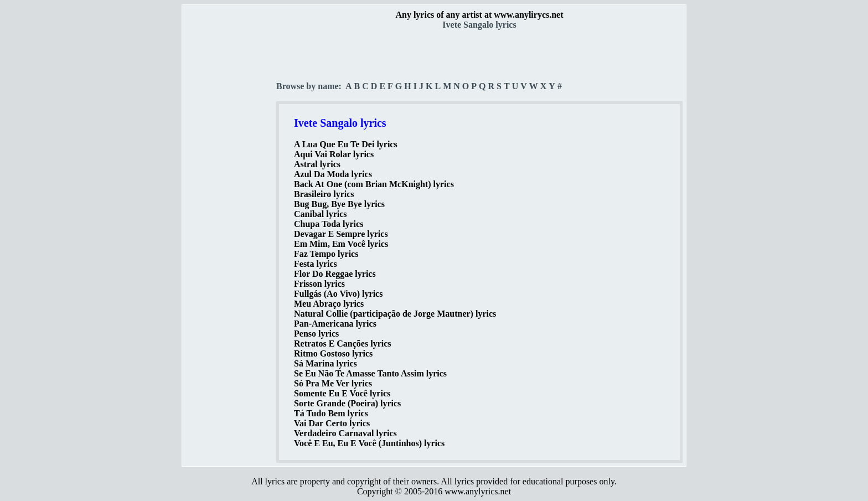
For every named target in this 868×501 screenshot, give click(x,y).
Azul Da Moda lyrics (333, 174)
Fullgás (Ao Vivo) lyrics (338, 294)
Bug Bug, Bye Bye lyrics (339, 204)
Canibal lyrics (321, 214)
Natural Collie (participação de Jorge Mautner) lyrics (395, 314)
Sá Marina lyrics (325, 363)
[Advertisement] (230, 194)
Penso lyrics (316, 334)
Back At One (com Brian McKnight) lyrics (374, 184)
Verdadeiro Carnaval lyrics (345, 433)
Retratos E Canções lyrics (343, 344)
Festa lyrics (316, 264)
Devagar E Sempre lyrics (341, 234)
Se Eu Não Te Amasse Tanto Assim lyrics (370, 373)
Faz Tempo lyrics (326, 254)
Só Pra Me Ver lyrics (333, 383)
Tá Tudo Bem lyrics (331, 413)
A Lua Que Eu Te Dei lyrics (346, 144)
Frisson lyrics (319, 284)
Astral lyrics (317, 164)
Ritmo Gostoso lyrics (333, 353)
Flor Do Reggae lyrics (335, 274)
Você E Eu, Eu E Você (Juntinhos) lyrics (369, 443)
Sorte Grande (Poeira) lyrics (347, 403)
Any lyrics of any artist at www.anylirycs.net (479, 15)
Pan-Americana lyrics (335, 324)
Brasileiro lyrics (324, 194)
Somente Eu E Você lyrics (342, 393)
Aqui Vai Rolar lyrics (334, 154)
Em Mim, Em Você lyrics (341, 244)
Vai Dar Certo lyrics (332, 423)
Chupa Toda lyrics (329, 224)
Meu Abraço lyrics (329, 304)
